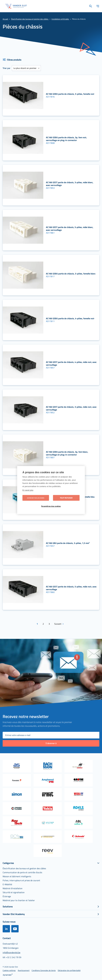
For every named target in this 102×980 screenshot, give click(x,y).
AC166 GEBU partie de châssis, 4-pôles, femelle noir (70, 318)
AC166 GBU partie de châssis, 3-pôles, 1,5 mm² (68, 543)
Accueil (6, 19)
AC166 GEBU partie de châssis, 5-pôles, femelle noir (70, 94)
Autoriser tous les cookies (36, 498)
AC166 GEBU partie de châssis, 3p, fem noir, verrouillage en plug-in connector (66, 139)
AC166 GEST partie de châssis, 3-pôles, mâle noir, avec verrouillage (71, 408)
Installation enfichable (60, 19)
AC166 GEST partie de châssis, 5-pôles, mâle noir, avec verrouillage (71, 588)
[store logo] (16, 6)
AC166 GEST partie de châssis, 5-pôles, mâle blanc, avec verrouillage (70, 229)
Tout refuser (66, 498)
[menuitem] (24, 868)
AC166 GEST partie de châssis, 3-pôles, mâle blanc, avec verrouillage (70, 184)
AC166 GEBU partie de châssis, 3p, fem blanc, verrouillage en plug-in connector (67, 453)
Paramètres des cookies (51, 506)
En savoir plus (28, 490)
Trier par (7, 68)
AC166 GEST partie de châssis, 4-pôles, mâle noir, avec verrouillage (71, 363)
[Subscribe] (51, 743)
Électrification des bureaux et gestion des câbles (30, 19)
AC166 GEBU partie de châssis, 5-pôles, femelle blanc (71, 274)
